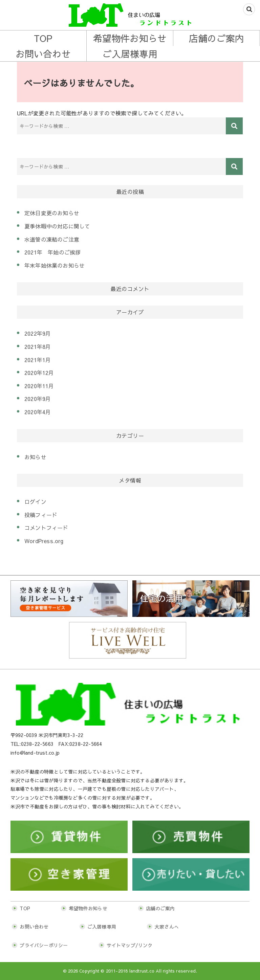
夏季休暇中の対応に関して (57, 226)
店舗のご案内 (216, 38)
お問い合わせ (43, 54)
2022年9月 (38, 333)
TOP (43, 38)
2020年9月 (38, 399)
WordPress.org (44, 541)
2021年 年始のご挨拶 (52, 252)
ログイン (35, 502)
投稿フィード (41, 515)
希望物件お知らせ (130, 38)
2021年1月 (38, 360)
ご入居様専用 (130, 54)
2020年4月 (38, 412)
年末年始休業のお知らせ (55, 265)
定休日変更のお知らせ (52, 213)
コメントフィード (46, 528)
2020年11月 (39, 386)
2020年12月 (39, 373)
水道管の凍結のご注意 (52, 239)
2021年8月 (38, 347)
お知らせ (35, 457)
